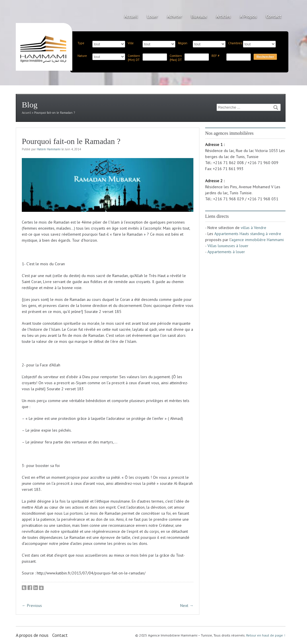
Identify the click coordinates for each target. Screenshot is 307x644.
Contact (274, 16)
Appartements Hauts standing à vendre (248, 234)
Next (187, 605)
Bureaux (199, 16)
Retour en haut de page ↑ (266, 635)
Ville (131, 43)
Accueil (131, 16)
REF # (215, 56)
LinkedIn (36, 588)
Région (183, 43)
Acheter (174, 16)
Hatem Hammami (49, 149)
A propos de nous (32, 635)
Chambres (235, 43)
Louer (152, 16)
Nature (82, 56)
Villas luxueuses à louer (228, 246)
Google (41, 588)
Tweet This (24, 588)
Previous (32, 605)
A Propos (248, 16)
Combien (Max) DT (176, 58)
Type (81, 43)
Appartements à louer (226, 252)
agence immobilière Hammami (258, 240)
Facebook (30, 588)
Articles (223, 16)
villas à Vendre (253, 228)
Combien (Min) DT (134, 58)
